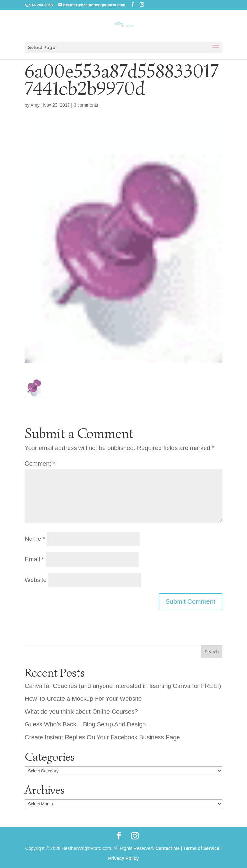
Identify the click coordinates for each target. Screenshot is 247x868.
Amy (35, 105)
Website (36, 580)
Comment (40, 464)
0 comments (86, 105)
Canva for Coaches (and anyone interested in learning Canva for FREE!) (123, 686)
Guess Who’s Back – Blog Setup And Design (85, 724)
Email (34, 559)
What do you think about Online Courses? (81, 711)
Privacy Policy (124, 858)
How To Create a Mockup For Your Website (83, 699)
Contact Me (167, 848)
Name (35, 539)
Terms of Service (201, 848)
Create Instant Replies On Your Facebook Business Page (102, 737)
